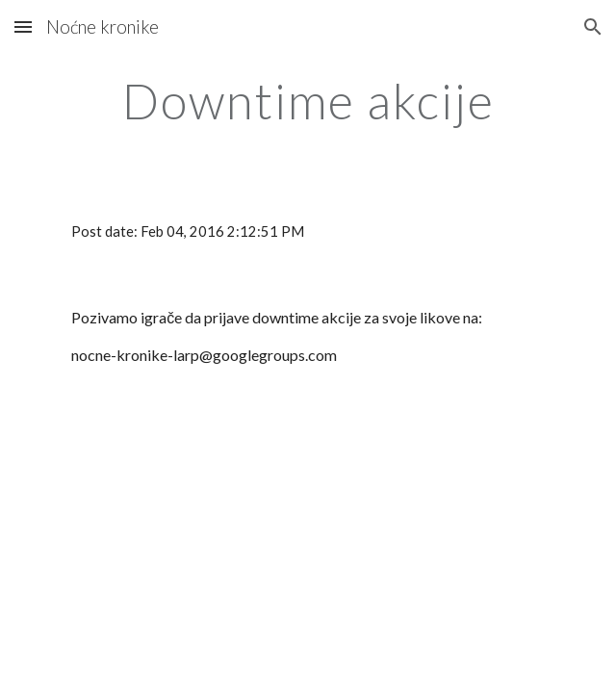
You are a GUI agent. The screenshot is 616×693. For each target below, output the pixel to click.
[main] (308, 101)
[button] (23, 26)
